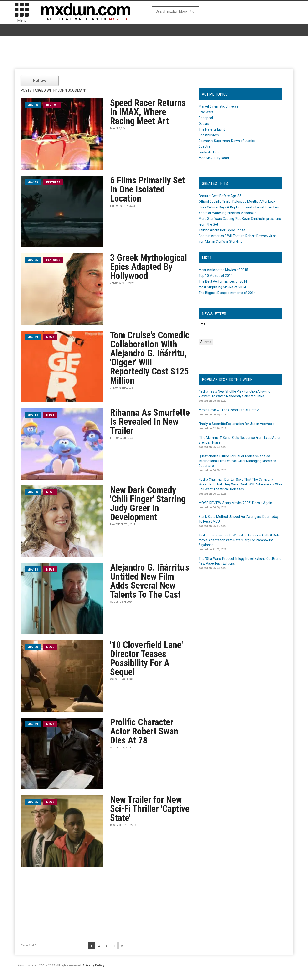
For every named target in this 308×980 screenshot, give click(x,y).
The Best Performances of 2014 (223, 281)
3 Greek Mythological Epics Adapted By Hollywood (149, 267)
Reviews (52, 105)
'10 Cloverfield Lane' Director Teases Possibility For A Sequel (146, 658)
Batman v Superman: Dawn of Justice (227, 141)
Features (53, 182)
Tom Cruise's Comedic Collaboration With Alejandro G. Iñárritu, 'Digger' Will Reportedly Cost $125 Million (150, 358)
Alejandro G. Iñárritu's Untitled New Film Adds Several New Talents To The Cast (150, 581)
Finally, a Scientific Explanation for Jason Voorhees (236, 424)
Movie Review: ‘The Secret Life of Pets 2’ (229, 410)
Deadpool (206, 118)
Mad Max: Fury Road (214, 158)
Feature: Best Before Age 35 (220, 196)
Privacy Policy (93, 965)
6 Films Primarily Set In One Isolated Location (148, 189)
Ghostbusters (209, 135)
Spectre (205, 146)
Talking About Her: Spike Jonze (222, 230)
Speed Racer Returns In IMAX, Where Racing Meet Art (148, 112)
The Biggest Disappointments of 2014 (227, 293)
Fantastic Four (209, 152)
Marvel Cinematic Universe (219, 106)
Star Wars (206, 112)
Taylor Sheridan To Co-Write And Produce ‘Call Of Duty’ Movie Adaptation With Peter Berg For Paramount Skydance (240, 540)
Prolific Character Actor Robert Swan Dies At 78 (144, 731)
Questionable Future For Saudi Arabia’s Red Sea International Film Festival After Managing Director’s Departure (237, 461)
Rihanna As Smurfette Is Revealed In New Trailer (150, 422)
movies (33, 105)
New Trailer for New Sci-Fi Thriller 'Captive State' (150, 809)
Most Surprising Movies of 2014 (222, 287)
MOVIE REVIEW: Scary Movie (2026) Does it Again (235, 503)
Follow (40, 80)
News (50, 337)
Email (203, 324)
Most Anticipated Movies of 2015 (223, 270)
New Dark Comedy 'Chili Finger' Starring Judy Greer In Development (148, 504)
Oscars (204, 124)
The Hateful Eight (212, 129)
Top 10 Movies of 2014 (216, 276)
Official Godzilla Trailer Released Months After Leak (237, 202)
